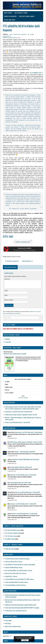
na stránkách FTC (36, 68)
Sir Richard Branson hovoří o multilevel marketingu (17, 550)
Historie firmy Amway (27, 17)
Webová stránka (8, 291)
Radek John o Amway (10, 540)
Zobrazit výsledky (23, 389)
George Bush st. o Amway (11, 568)
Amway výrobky (8, 13)
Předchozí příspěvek (11, 252)
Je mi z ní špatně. (9, 384)
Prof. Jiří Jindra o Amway (11, 527)
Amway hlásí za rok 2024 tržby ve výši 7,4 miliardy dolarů (18, 403)
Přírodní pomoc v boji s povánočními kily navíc (15, 602)
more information (28, 639)
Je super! (7, 373)
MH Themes (31, 643)
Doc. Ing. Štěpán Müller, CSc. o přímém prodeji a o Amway (18, 562)
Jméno (6, 282)
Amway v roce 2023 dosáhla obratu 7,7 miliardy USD (17, 414)
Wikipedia (7, 331)
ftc (28, 31)
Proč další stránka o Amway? (11, 17)
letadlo (32, 31)
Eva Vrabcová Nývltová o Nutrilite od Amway (15, 577)
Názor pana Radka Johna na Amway (13, 553)
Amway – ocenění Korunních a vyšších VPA (24, 443)
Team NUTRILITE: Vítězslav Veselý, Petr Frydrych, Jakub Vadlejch (20, 556)
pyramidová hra (39, 31)
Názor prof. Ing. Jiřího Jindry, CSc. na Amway (15, 565)
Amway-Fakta (13, 33)
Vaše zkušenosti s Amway (20, 13)
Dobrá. (6, 376)
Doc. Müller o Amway (10, 530)
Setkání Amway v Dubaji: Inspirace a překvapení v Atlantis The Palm (21, 406)
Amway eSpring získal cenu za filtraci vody (21, 458)
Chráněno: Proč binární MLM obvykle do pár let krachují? (25, 451)
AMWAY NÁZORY (8, 546)
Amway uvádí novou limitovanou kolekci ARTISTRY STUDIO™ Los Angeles (22, 599)
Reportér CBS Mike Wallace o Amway (13, 559)
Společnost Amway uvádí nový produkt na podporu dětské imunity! (20, 596)
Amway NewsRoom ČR (10, 582)
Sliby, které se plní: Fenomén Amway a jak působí (14, 345)
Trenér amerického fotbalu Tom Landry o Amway (16, 574)
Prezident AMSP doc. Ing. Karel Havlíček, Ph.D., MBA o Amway (19, 571)
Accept (25, 640)
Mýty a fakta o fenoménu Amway (12, 618)
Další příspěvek (27, 252)
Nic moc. (7, 381)
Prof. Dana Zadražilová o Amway (12, 522)
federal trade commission (20, 31)
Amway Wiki (8, 333)
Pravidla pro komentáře (36, 13)
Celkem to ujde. (8, 379)
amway (10, 31)
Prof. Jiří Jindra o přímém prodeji (12, 525)
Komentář (7, 270)
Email (5, 287)
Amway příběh (8, 612)
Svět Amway (8, 615)
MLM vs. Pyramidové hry (23, 233)
